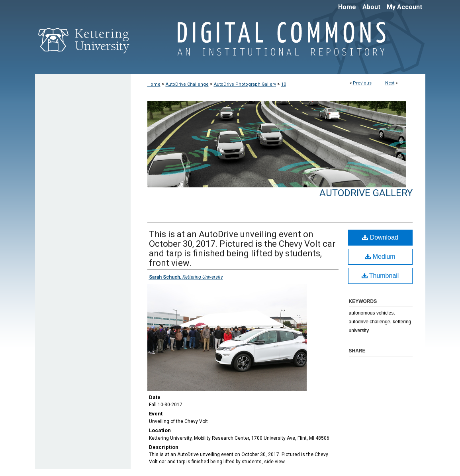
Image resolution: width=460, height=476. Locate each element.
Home (154, 84)
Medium (380, 257)
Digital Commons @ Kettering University (278, 43)
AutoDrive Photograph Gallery (245, 84)
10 (284, 84)
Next (390, 83)
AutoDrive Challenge (187, 84)
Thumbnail (380, 276)
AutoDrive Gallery (366, 193)
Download (380, 237)
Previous (362, 83)
